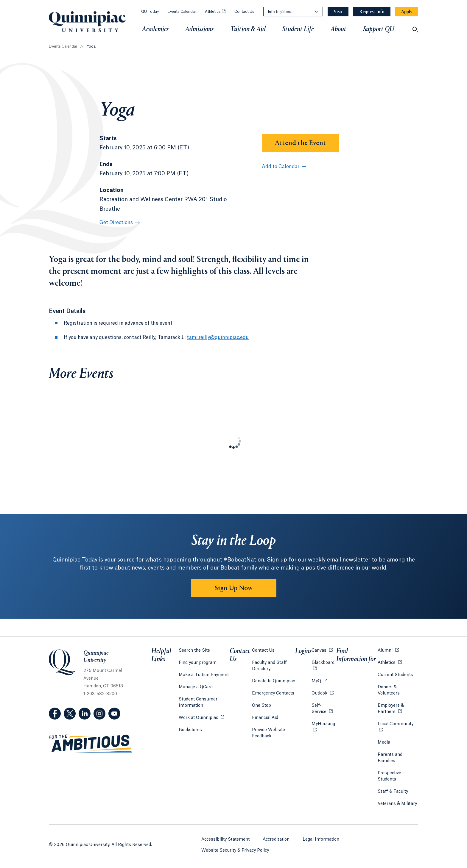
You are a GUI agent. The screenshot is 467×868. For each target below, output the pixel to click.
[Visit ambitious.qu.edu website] (91, 744)
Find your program (198, 663)
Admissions (199, 29)
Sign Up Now (234, 588)
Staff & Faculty (393, 792)
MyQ (319, 681)
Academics (155, 29)
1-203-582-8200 (100, 694)
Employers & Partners (398, 709)
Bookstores (190, 729)
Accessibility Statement (225, 839)
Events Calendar (182, 12)
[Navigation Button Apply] (407, 12)
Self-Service (324, 709)
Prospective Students (389, 776)
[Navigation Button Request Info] (372, 12)
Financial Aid (265, 718)
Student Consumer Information (198, 702)
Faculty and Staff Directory (269, 666)
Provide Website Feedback (268, 733)
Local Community (398, 724)
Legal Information (321, 839)
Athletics (215, 12)
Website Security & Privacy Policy (235, 850)
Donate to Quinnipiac (273, 681)
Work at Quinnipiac (201, 717)
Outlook (323, 693)
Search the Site (194, 650)
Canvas (322, 650)
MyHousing (324, 727)
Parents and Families (390, 758)
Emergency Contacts (273, 693)
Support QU (379, 29)
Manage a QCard (196, 687)
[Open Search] (415, 29)
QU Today (150, 12)
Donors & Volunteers (389, 690)
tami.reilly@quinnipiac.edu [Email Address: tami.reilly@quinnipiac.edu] (218, 337)
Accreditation (276, 839)
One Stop (261, 706)
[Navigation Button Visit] (338, 12)
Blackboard (324, 662)
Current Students (395, 675)
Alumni (388, 650)
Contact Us (244, 12)
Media (384, 742)
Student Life (298, 29)
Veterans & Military (397, 804)
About (338, 29)
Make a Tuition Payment (204, 675)
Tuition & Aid (248, 29)
